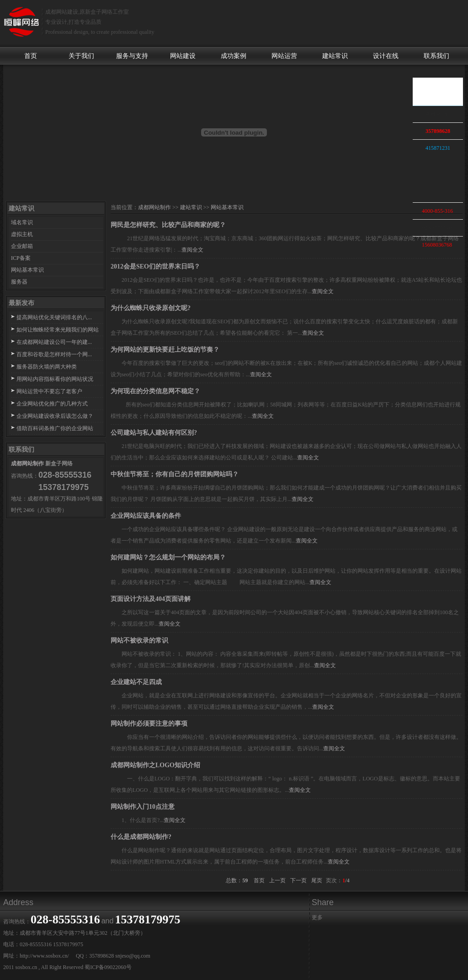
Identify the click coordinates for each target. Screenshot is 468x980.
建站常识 (335, 56)
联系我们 (436, 56)
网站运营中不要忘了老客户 (49, 391)
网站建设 (183, 56)
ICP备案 (21, 258)
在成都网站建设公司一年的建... (54, 342)
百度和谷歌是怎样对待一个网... (54, 354)
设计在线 (386, 56)
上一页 (277, 880)
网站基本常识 (27, 270)
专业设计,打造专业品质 (73, 22)
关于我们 (81, 56)
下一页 (298, 880)
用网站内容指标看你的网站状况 (55, 379)
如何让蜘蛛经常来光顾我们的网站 (58, 330)
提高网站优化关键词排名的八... (54, 317)
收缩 (403, 154)
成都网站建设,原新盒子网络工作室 (87, 12)
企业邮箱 (22, 246)
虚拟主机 (22, 234)
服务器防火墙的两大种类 (47, 367)
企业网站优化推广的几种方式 (52, 404)
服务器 (19, 282)
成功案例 (234, 56)
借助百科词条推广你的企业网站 (55, 428)
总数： (237, 880)
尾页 (317, 880)
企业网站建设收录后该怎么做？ (55, 416)
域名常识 (22, 222)
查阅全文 (192, 250)
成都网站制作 (27, 464)
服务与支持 (132, 56)
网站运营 (284, 56)
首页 (31, 56)
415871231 (438, 148)
